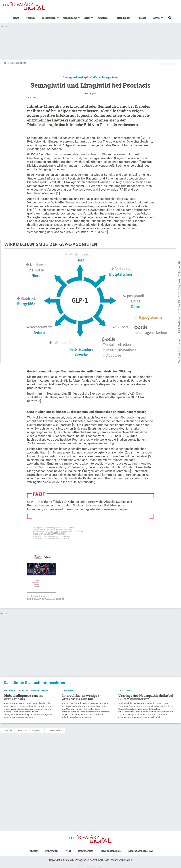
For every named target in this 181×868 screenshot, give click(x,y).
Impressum (52, 851)
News (16, 18)
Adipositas (37, 730)
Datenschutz (86, 851)
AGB (68, 851)
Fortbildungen (123, 18)
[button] (49, 18)
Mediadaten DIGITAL (141, 851)
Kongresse (103, 18)
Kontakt (33, 851)
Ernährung (7, 730)
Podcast (142, 18)
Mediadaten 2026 (111, 851)
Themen (30, 18)
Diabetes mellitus (55, 730)
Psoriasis (22, 730)
